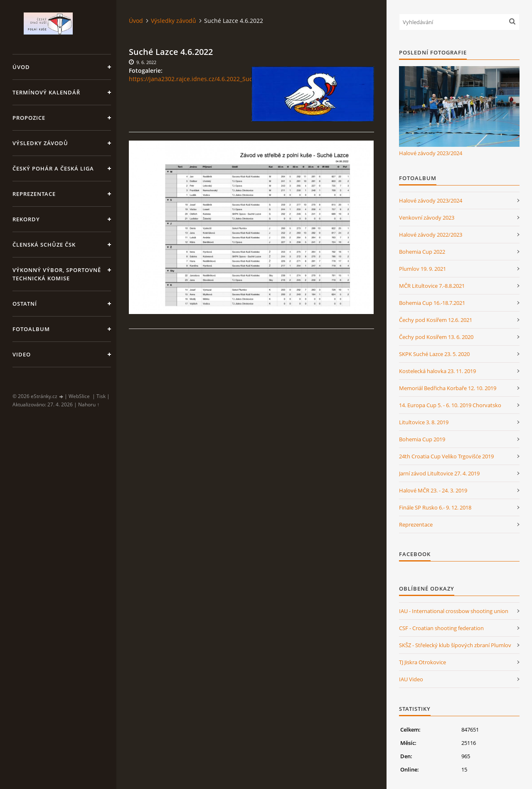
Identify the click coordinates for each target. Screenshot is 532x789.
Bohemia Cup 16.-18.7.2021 (432, 303)
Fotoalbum (31, 329)
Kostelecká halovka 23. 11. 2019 (437, 371)
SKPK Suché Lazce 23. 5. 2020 (434, 354)
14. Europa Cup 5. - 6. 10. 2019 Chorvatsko (450, 405)
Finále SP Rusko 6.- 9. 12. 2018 (435, 507)
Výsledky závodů (40, 143)
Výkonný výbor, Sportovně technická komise (57, 274)
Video (22, 354)
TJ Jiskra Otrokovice (422, 662)
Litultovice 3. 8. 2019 (424, 422)
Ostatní (25, 304)
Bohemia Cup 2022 (422, 252)
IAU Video (411, 679)
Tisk (101, 396)
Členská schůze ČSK (44, 245)
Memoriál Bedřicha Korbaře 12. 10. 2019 (448, 388)
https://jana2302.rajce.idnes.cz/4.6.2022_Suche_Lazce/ (204, 79)
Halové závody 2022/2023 (431, 235)
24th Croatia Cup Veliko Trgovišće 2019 (446, 456)
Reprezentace (34, 194)
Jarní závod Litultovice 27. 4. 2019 (439, 473)
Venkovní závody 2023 (427, 218)
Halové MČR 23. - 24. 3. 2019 (433, 490)
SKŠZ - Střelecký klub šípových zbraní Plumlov (455, 645)
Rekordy (26, 219)
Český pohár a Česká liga (53, 168)
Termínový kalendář (46, 92)
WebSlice (79, 396)
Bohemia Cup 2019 (422, 439)
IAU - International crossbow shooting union (454, 611)
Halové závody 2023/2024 (431, 153)
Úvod (21, 67)
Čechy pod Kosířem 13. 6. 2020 (436, 337)
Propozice (29, 118)
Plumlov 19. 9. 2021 (422, 269)
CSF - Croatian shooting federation (441, 628)
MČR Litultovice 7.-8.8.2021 (432, 286)
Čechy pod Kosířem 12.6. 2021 (436, 320)
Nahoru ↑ (89, 404)
